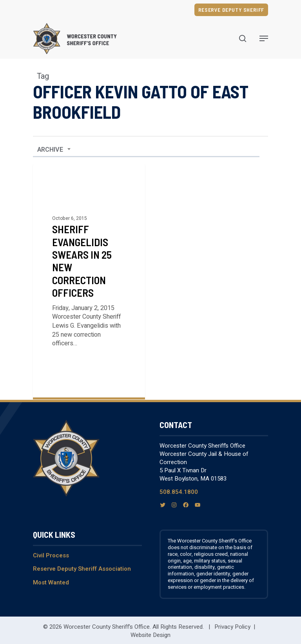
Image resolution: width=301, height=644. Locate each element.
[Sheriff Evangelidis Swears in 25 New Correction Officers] (89, 281)
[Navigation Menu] (264, 38)
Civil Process (51, 555)
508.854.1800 (179, 492)
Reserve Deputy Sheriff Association (82, 569)
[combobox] (54, 150)
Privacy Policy (232, 627)
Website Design (150, 635)
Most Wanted (51, 582)
